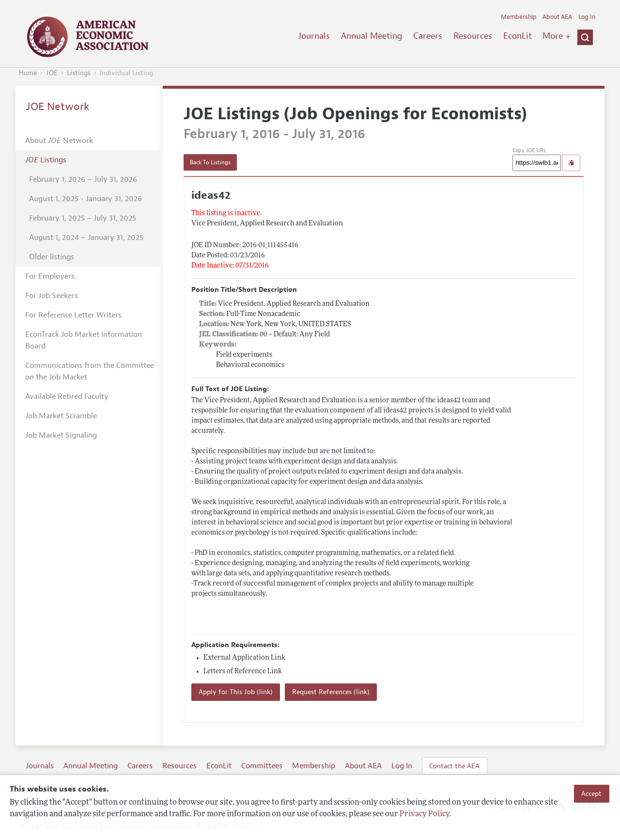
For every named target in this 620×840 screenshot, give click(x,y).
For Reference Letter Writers (73, 315)
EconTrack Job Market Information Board (84, 340)
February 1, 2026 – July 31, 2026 (83, 179)
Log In (587, 17)
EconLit (518, 36)
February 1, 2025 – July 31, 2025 (83, 218)
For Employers (50, 276)
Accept (591, 793)
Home (28, 73)
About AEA (557, 17)
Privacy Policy (424, 814)
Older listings (52, 257)
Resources (473, 36)
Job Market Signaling (61, 435)
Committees (262, 766)
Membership (519, 17)
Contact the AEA (454, 766)
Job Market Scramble (61, 416)
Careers (428, 36)
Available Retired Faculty (67, 396)
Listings (79, 73)
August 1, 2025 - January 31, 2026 (85, 199)
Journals (314, 36)
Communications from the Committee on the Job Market (90, 371)
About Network (59, 141)
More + (557, 36)
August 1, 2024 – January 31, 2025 (86, 238)
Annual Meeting (372, 36)
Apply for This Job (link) (236, 692)
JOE (52, 73)
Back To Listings (210, 162)
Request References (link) (331, 692)
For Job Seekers (52, 296)
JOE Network (58, 107)
